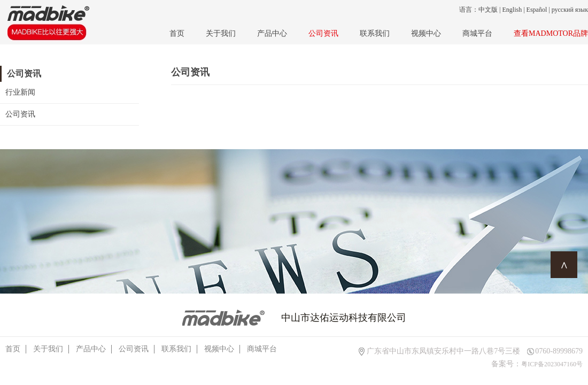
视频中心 (426, 33)
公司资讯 (323, 33)
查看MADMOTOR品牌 (551, 33)
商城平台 (477, 33)
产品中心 (272, 33)
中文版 (488, 10)
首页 (177, 33)
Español (537, 10)
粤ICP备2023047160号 (552, 364)
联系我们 (375, 33)
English (512, 10)
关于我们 (221, 33)
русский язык (570, 10)
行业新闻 (20, 92)
